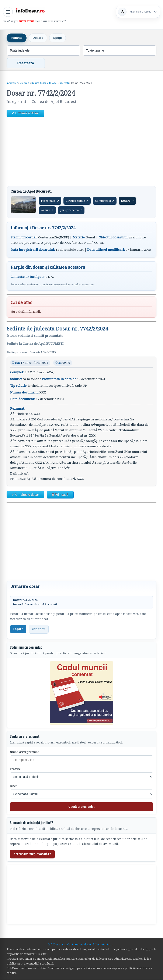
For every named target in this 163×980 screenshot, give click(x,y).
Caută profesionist (82, 807)
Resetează (26, 63)
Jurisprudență (71, 210)
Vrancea (25, 83)
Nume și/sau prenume (24, 752)
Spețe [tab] (58, 38)
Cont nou (39, 629)
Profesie (15, 769)
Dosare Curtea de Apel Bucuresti (50, 83)
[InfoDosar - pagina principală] (30, 11)
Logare (18, 629)
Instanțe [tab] (17, 38)
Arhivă (47, 210)
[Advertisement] (82, 153)
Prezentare (50, 201)
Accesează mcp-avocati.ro (32, 854)
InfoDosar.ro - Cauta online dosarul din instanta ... (80, 945)
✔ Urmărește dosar (25, 113)
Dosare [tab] (38, 38)
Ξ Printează (60, 495)
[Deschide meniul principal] (8, 12)
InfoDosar (12, 83)
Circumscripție (77, 201)
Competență (105, 201)
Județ (13, 786)
